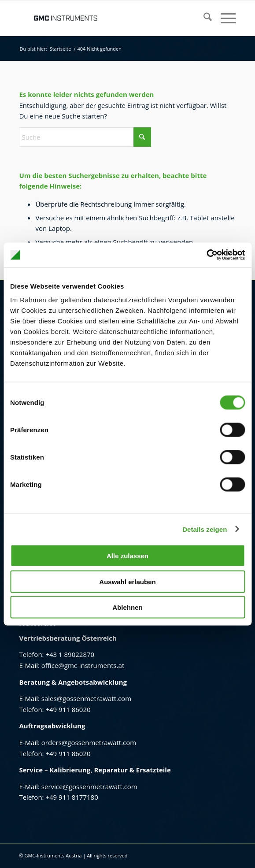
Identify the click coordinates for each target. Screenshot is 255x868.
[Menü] (224, 18)
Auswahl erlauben (127, 581)
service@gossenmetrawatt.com (89, 786)
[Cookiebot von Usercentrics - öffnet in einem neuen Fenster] (206, 255)
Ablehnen (127, 607)
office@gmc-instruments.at (83, 665)
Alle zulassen (127, 556)
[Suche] (203, 18)
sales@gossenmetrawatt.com (86, 698)
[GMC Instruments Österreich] (106, 18)
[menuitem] (203, 18)
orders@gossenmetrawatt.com (89, 742)
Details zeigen (205, 529)
